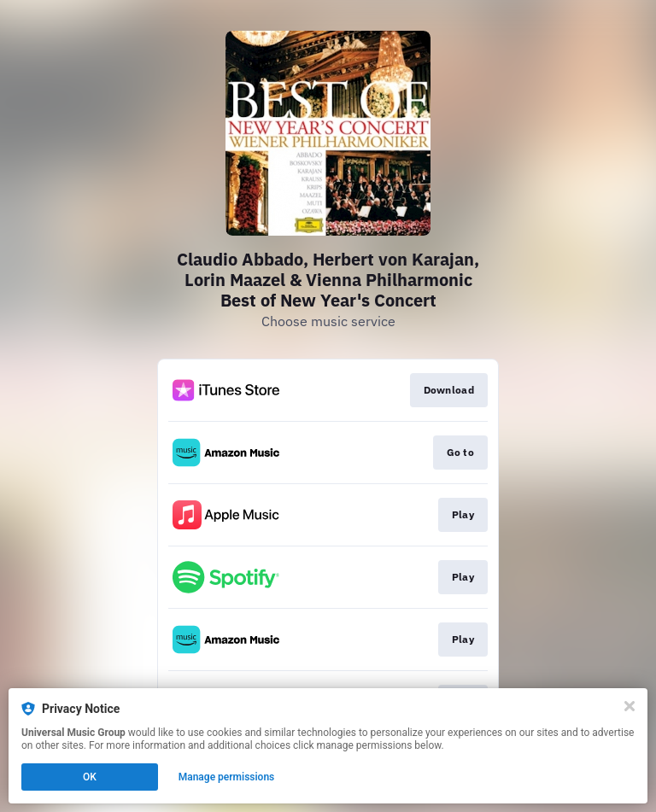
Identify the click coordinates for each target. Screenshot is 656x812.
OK (90, 777)
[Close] (630, 706)
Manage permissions (227, 777)
